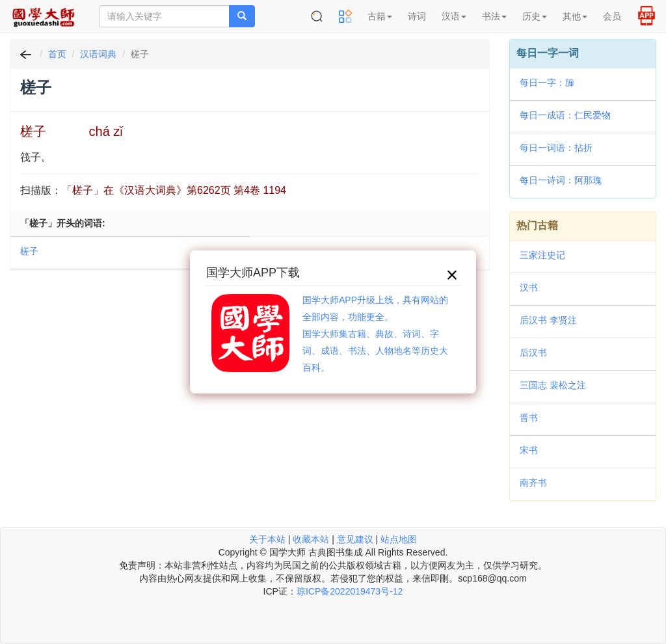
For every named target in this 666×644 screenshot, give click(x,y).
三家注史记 (542, 255)
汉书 (529, 288)
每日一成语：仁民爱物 (565, 115)
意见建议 (355, 539)
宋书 (529, 450)
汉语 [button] (454, 16)
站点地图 (399, 539)
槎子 (29, 251)
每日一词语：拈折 (556, 148)
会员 (612, 16)
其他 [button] (575, 16)
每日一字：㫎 (547, 83)
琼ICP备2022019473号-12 (350, 591)
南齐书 (533, 483)
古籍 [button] (380, 16)
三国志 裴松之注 (553, 385)
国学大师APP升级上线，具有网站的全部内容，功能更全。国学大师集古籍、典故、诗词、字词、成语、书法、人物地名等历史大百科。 (375, 334)
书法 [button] (494, 16)
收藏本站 (311, 539)
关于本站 (267, 539)
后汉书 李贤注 (548, 320)
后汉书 (533, 353)
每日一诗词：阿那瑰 (561, 180)
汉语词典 (98, 54)
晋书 (529, 418)
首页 (57, 54)
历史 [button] (535, 16)
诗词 (417, 16)
